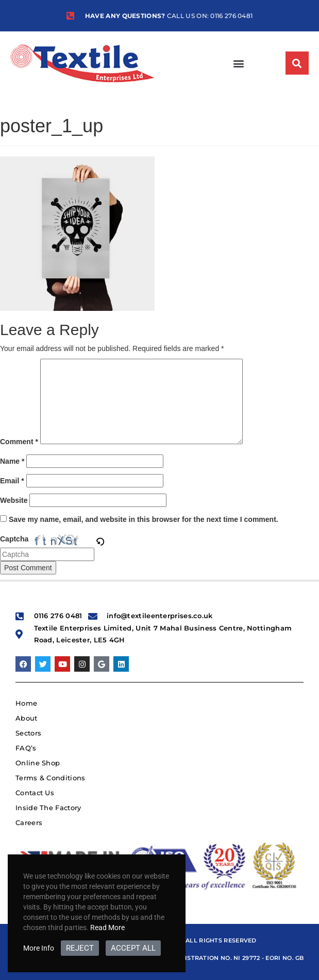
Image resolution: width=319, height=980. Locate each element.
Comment (19, 442)
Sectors (28, 733)
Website (14, 500)
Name (12, 461)
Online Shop (38, 763)
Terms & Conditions (50, 778)
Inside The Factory (48, 808)
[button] (238, 63)
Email (12, 481)
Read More (107, 927)
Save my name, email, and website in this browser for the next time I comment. (144, 519)
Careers (29, 822)
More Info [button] (39, 948)
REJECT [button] (80, 948)
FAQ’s (26, 748)
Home (26, 703)
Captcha (14, 539)
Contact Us (35, 793)
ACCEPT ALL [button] (133, 948)
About (27, 718)
